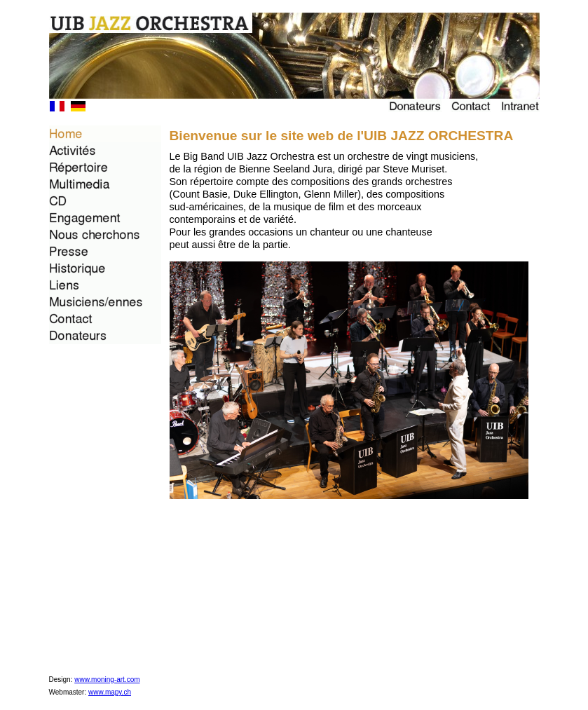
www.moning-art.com (107, 680)
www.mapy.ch (110, 692)
